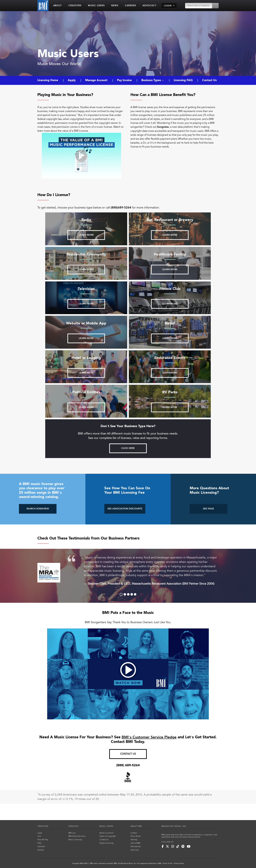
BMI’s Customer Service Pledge (149, 737)
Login (40, 833)
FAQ (39, 843)
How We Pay (43, 840)
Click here (128, 448)
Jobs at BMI (135, 843)
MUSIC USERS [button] (96, 5)
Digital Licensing (106, 843)
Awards (41, 850)
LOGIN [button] (168, 6)
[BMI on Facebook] (163, 846)
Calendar (41, 846)
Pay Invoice (124, 80)
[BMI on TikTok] (178, 846)
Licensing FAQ (183, 80)
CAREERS (130, 5)
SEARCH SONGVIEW (38, 509)
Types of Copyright (108, 836)
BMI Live (72, 833)
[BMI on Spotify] (183, 846)
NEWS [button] (115, 5)
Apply (72, 80)
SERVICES (73, 826)
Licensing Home (48, 80)
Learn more (86, 235)
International (136, 846)
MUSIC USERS (106, 826)
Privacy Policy (179, 863)
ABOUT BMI (136, 826)
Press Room (136, 836)
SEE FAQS (208, 509)
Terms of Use (168, 863)
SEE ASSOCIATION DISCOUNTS (125, 509)
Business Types (153, 80)
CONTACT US (128, 754)
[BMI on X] (167, 846)
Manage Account (96, 80)
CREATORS (43, 826)
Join (39, 836)
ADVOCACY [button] (149, 5)
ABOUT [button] (57, 5)
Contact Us (209, 80)
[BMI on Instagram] (173, 846)
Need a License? (107, 833)
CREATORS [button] (75, 5)
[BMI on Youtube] (189, 846)
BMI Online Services (77, 836)
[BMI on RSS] (194, 846)
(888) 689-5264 (128, 765)
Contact (134, 833)
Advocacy (135, 850)
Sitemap (134, 840)
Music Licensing (75, 840)
